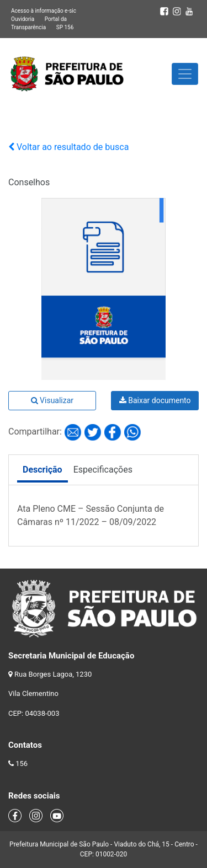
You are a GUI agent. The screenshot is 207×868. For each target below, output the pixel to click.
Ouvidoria (23, 19)
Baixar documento (155, 400)
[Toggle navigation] (185, 74)
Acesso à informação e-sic (44, 11)
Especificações (103, 470)
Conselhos (29, 182)
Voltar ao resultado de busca (68, 147)
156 (22, 763)
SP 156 (65, 27)
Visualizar (52, 400)
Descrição (43, 470)
